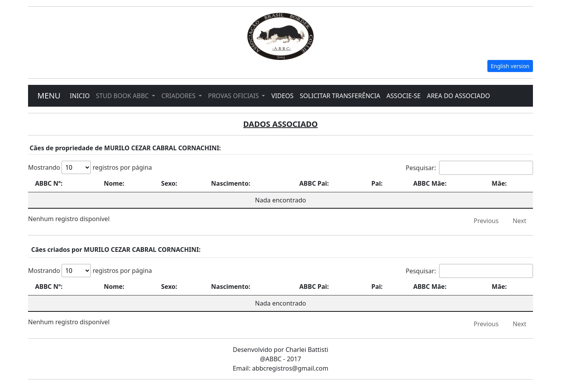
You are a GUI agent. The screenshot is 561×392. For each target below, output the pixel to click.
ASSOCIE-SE (404, 96)
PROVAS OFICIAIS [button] (234, 96)
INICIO (80, 96)
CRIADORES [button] (179, 96)
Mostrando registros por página (90, 167)
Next (520, 221)
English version (510, 66)
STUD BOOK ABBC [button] (123, 96)
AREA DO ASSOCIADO (459, 96)
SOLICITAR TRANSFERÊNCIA (340, 96)
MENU (49, 96)
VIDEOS (282, 96)
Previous (486, 221)
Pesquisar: (469, 168)
